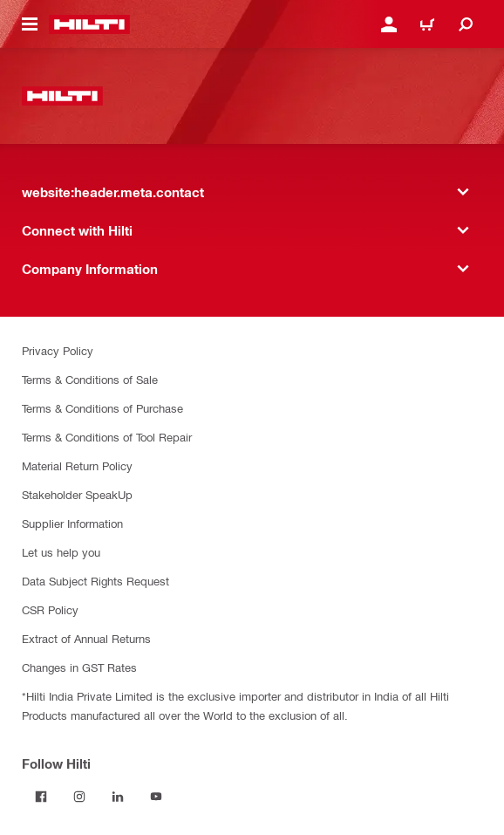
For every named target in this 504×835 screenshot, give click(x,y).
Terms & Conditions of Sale (90, 379)
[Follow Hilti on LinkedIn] (118, 797)
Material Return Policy (77, 465)
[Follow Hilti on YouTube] (156, 797)
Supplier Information (72, 523)
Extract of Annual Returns (86, 638)
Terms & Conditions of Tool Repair (107, 437)
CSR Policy (50, 609)
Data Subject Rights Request (95, 581)
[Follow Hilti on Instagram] (79, 797)
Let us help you (61, 552)
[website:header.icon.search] (466, 24)
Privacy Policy (58, 350)
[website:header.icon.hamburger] (30, 24)
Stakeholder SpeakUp (77, 494)
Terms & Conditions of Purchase (102, 408)
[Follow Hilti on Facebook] (41, 797)
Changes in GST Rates (79, 667)
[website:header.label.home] (89, 24)
